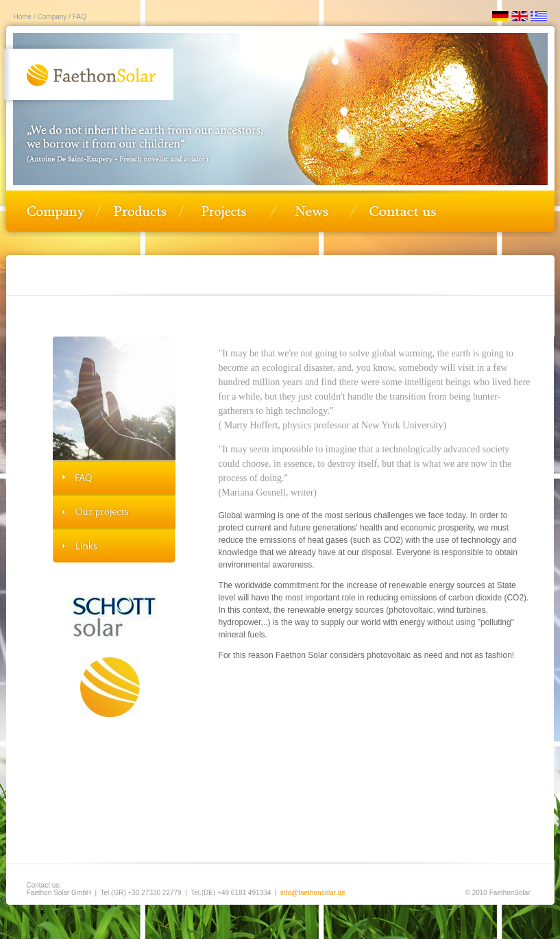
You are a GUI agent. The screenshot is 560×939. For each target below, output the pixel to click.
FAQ (78, 17)
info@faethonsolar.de (313, 893)
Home (23, 17)
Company (51, 17)
